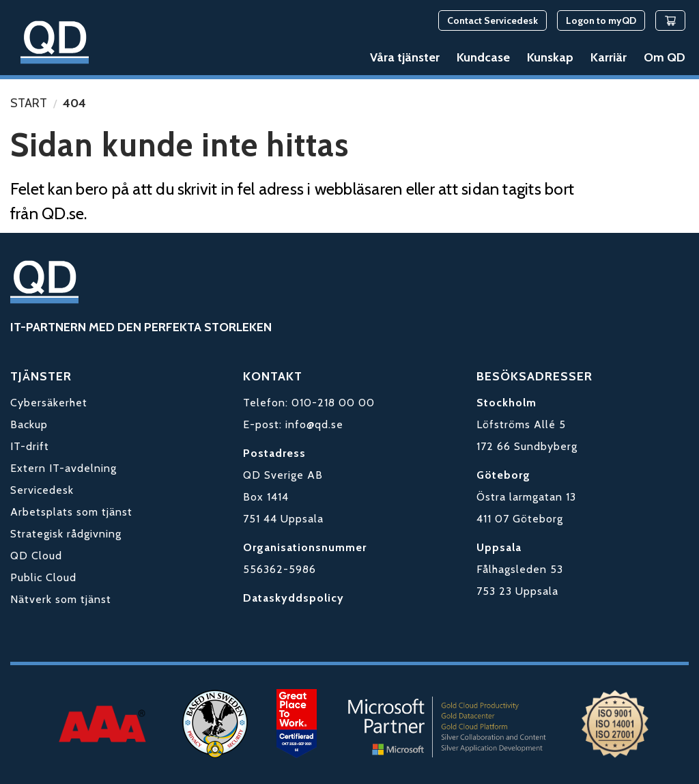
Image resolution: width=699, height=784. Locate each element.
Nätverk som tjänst (61, 599)
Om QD (665, 57)
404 (74, 103)
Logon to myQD (601, 20)
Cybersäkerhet (49, 403)
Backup (29, 424)
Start (29, 103)
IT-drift (30, 446)
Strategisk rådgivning (66, 534)
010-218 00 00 (333, 403)
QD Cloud (36, 556)
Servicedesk (42, 490)
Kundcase (483, 57)
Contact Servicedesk (493, 20)
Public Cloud (43, 577)
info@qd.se (314, 424)
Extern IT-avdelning (63, 468)
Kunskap (550, 57)
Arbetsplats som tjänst (71, 512)
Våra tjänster (405, 57)
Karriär (609, 57)
